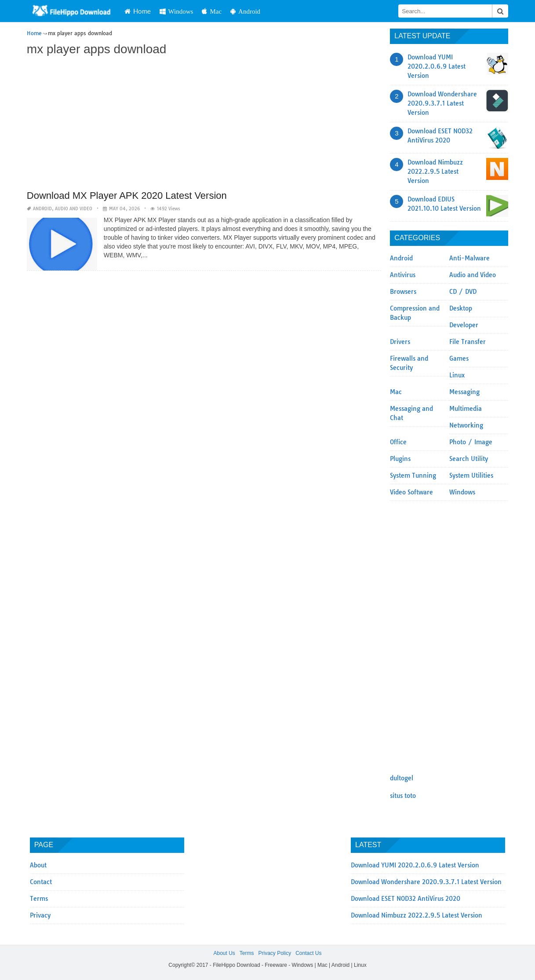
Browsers (403, 292)
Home (138, 11)
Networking (466, 425)
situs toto (403, 796)
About (38, 865)
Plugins (400, 459)
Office (398, 442)
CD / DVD (463, 292)
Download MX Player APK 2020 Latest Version (127, 196)
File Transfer (468, 342)
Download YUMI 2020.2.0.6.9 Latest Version (437, 66)
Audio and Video (74, 209)
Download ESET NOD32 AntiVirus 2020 (406, 899)
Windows (177, 11)
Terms (39, 899)
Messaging (464, 392)
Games (459, 358)
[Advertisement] (204, 124)
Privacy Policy (275, 953)
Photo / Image (471, 442)
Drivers (400, 342)
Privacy (40, 915)
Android (245, 11)
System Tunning (413, 475)
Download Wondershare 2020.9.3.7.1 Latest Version (442, 103)
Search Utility (469, 459)
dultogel (402, 778)
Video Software (411, 492)
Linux (457, 375)
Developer (464, 325)
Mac (212, 11)
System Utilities (471, 475)
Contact (41, 882)
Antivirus (403, 275)
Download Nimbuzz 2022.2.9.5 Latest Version (435, 172)
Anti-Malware (469, 258)
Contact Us (308, 953)
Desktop (461, 308)
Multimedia (466, 409)
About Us (224, 953)
